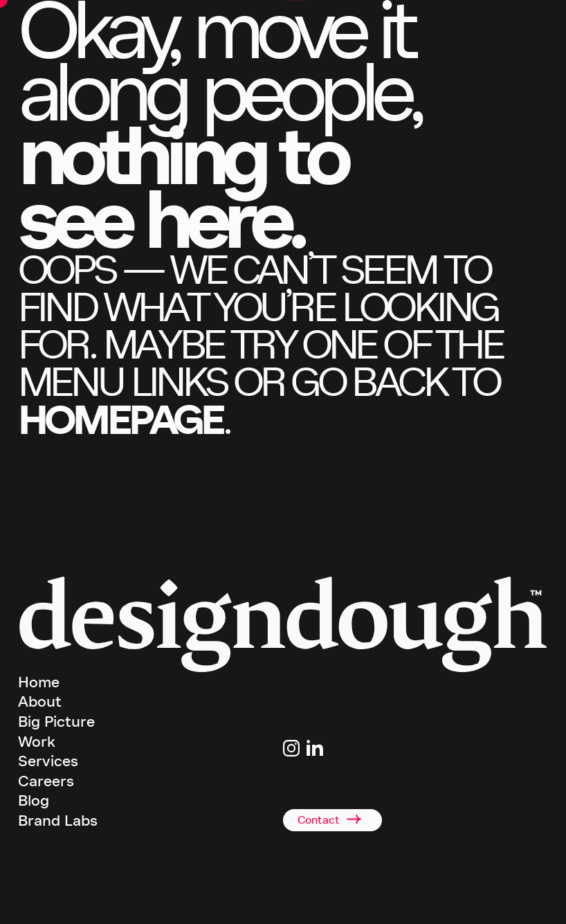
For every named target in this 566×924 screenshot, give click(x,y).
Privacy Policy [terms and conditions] (380, 902)
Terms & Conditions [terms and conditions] (318, 902)
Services (48, 761)
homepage (120, 420)
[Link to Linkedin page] (315, 748)
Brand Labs (58, 821)
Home (39, 682)
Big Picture (56, 722)
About (40, 702)
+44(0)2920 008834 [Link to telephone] (317, 789)
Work (37, 742)
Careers (46, 781)
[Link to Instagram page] (291, 748)
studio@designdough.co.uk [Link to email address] (330, 772)
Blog (34, 801)
